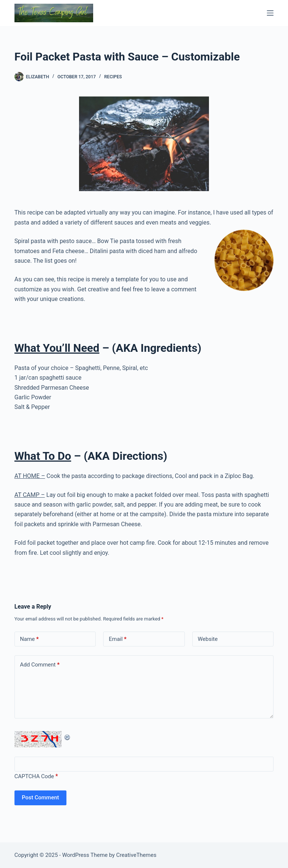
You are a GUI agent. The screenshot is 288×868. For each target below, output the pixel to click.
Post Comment (40, 797)
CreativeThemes (136, 855)
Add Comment (40, 665)
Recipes (113, 77)
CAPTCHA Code (34, 776)
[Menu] (270, 13)
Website (208, 639)
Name (30, 639)
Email (118, 639)
